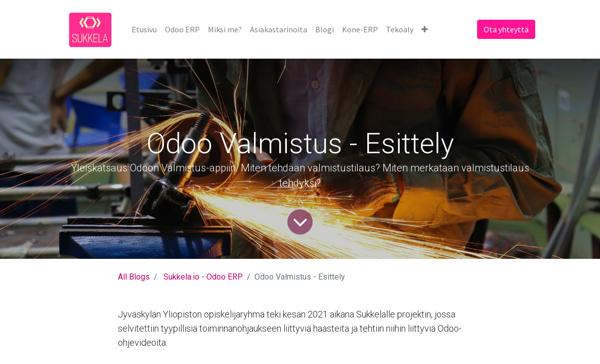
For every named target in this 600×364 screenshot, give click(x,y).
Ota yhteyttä (506, 29)
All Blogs (134, 277)
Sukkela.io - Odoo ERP (203, 277)
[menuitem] (144, 29)
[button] (425, 29)
